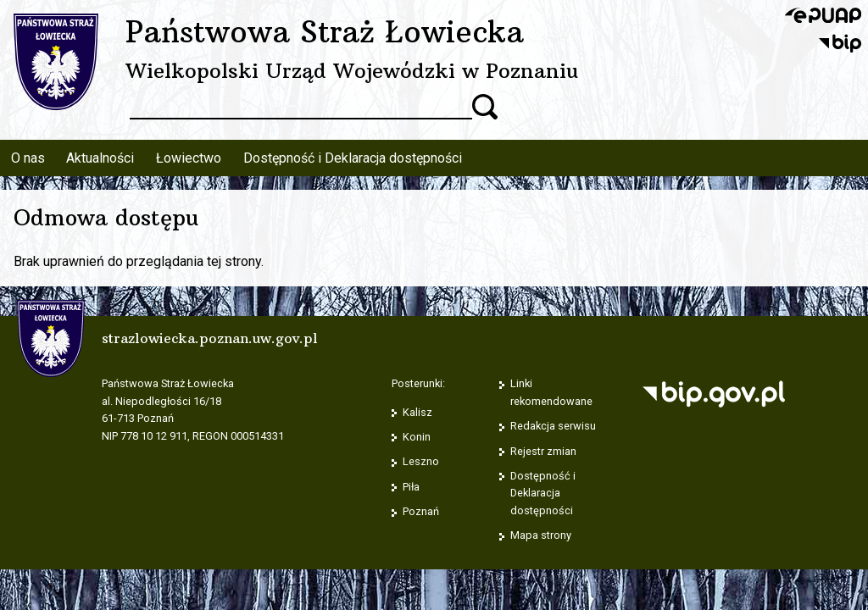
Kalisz (417, 412)
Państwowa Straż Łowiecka (325, 31)
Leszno (421, 461)
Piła (411, 487)
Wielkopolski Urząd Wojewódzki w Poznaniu (352, 70)
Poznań (421, 511)
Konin (417, 437)
